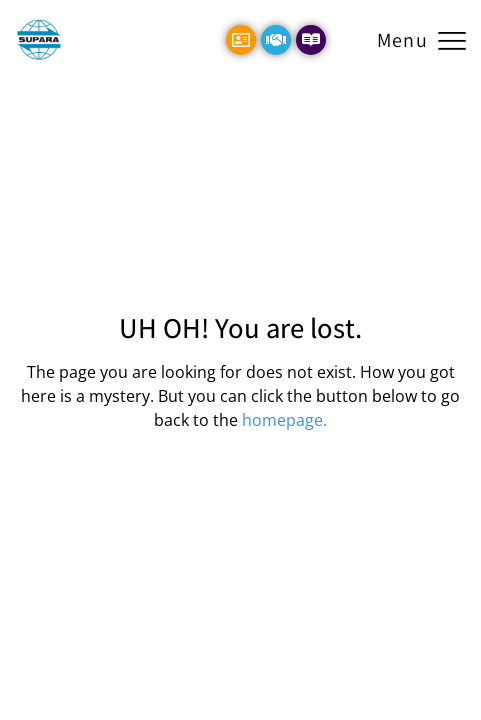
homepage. (284, 420)
